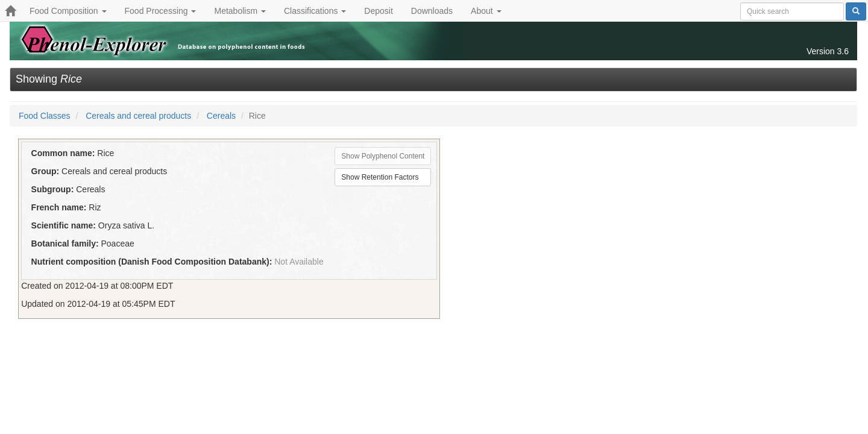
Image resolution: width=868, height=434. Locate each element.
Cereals (221, 116)
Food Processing (161, 11)
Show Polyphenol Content (383, 156)
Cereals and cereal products (138, 116)
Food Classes (45, 116)
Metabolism (240, 11)
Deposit (378, 11)
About (486, 11)
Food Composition (68, 11)
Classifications (315, 11)
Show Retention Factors (380, 177)
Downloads (432, 11)
